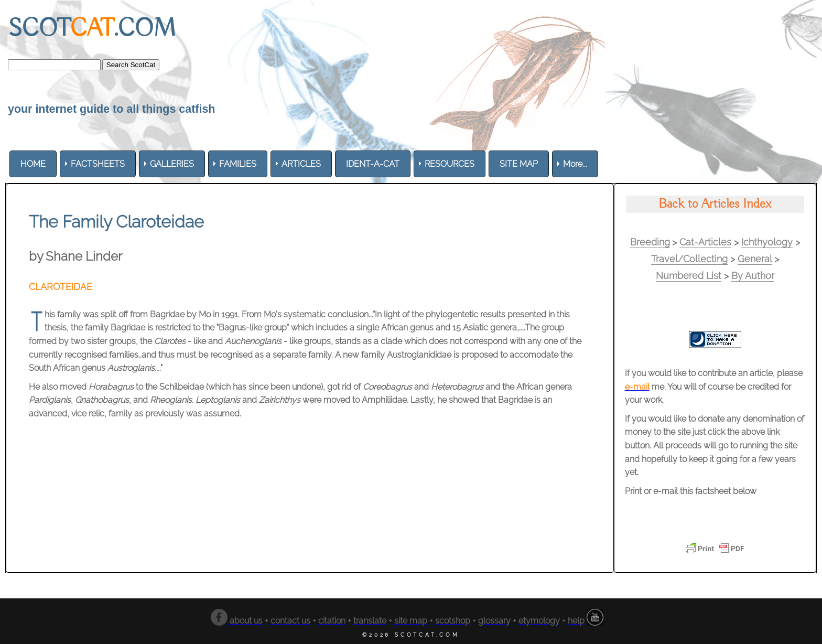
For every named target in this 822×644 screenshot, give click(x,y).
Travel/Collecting (689, 259)
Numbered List (689, 276)
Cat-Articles (705, 242)
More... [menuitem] (575, 164)
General (755, 259)
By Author (753, 276)
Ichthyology (767, 242)
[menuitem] (33, 164)
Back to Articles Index (715, 204)
